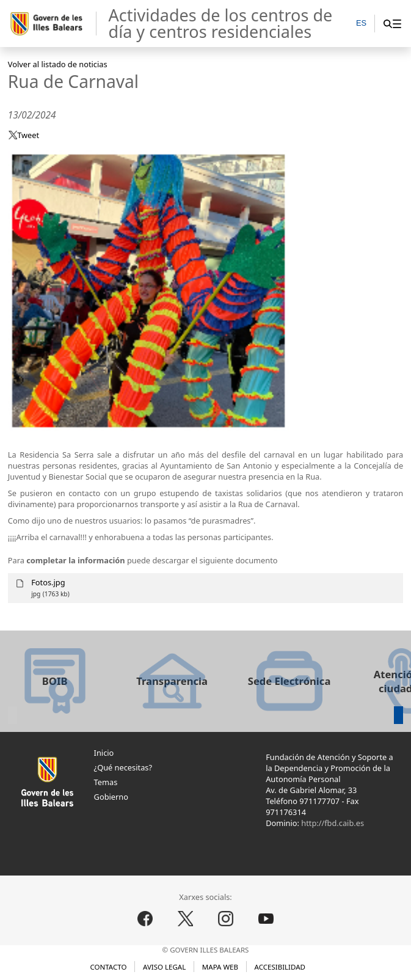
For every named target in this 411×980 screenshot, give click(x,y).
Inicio (104, 753)
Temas (106, 782)
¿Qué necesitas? (123, 767)
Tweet (28, 135)
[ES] (361, 24)
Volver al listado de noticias (58, 64)
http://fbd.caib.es (333, 823)
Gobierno (111, 797)
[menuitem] (397, 24)
